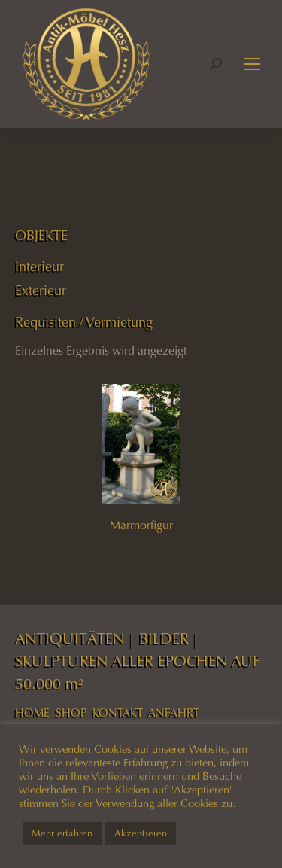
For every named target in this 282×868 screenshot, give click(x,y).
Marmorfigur (141, 525)
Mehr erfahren (62, 833)
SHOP (71, 713)
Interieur (39, 266)
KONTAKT (118, 713)
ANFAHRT (174, 713)
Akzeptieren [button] (141, 833)
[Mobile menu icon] (252, 64)
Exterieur (41, 291)
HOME (32, 713)
